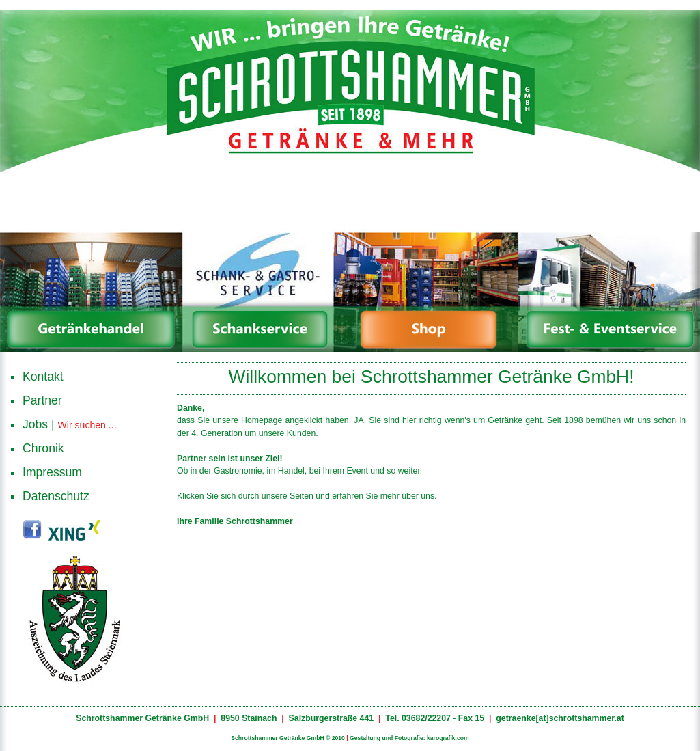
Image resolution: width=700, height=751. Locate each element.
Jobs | (70, 424)
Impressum (52, 472)
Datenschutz (56, 496)
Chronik (43, 448)
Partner (42, 400)
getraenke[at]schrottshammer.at (560, 718)
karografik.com (448, 738)
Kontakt (43, 377)
